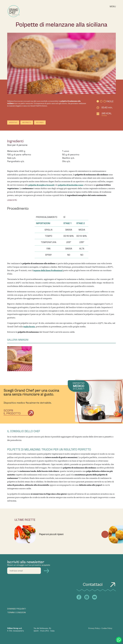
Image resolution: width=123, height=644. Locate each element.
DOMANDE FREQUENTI (17, 609)
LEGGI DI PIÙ (12, 200)
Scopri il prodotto (12, 412)
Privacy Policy (94, 628)
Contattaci (99, 585)
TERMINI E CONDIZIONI (16, 613)
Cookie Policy (107, 628)
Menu (113, 6)
